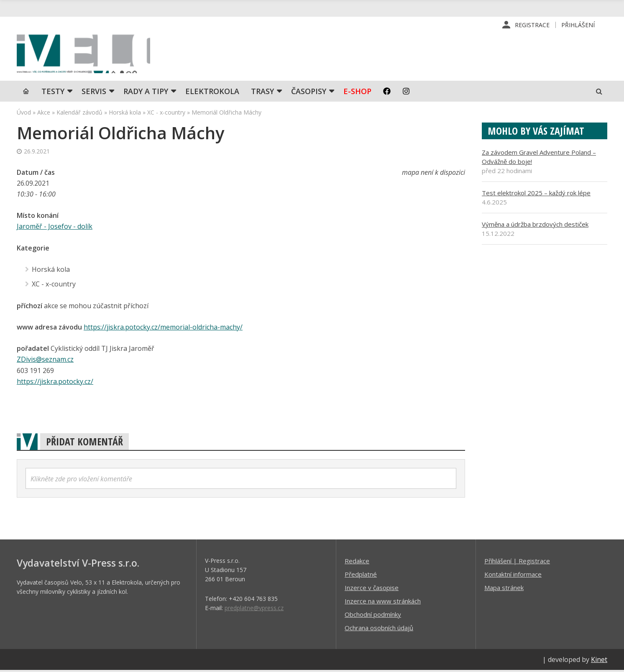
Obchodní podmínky (373, 616)
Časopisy (309, 94)
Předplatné (361, 576)
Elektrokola (212, 94)
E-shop (357, 94)
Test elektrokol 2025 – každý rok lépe (536, 196)
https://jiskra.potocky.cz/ (55, 383)
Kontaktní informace (513, 576)
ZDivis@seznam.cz (45, 361)
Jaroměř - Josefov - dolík (55, 229)
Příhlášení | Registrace (517, 562)
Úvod (24, 115)
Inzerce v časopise (372, 589)
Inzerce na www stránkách (383, 603)
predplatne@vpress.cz (254, 609)
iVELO (88, 55)
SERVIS (94, 94)
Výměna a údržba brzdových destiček (535, 227)
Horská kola (125, 115)
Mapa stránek (504, 589)
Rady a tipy (146, 94)
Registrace (532, 25)
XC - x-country (166, 115)
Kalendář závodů (79, 115)
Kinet (599, 661)
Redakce (357, 562)
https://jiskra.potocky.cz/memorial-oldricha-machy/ (163, 329)
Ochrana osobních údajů (379, 629)
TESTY (53, 94)
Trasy (262, 94)
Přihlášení (578, 25)
